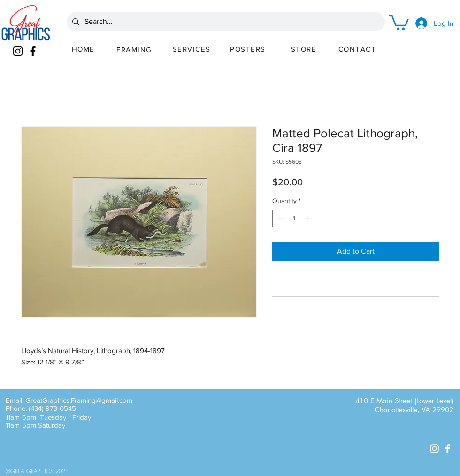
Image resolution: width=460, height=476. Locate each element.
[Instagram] (18, 51)
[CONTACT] (358, 49)
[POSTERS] (249, 49)
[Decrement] (280, 218)
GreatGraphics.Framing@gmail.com (79, 400)
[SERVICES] (192, 49)
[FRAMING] (135, 49)
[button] (399, 22)
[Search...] (225, 22)
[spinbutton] (294, 218)
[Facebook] (33, 51)
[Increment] (308, 218)
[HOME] (84, 49)
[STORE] (305, 49)
